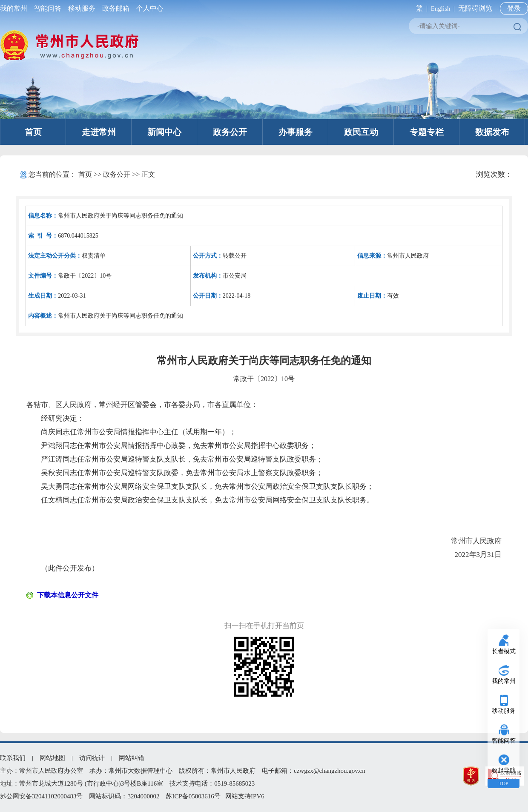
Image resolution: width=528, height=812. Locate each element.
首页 (33, 132)
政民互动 (361, 132)
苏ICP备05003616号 (193, 796)
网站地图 (52, 758)
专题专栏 (427, 132)
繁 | (420, 8)
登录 (514, 8)
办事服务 (296, 132)
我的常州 (15, 8)
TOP (503, 783)
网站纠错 (132, 758)
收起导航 (504, 770)
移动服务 (82, 8)
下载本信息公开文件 (68, 595)
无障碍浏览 (475, 8)
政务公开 (230, 132)
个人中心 (148, 8)
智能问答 (48, 8)
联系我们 (13, 758)
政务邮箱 (116, 8)
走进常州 (99, 132)
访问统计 (92, 758)
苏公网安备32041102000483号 (41, 796)
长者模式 (504, 651)
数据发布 (492, 132)
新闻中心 (164, 132)
